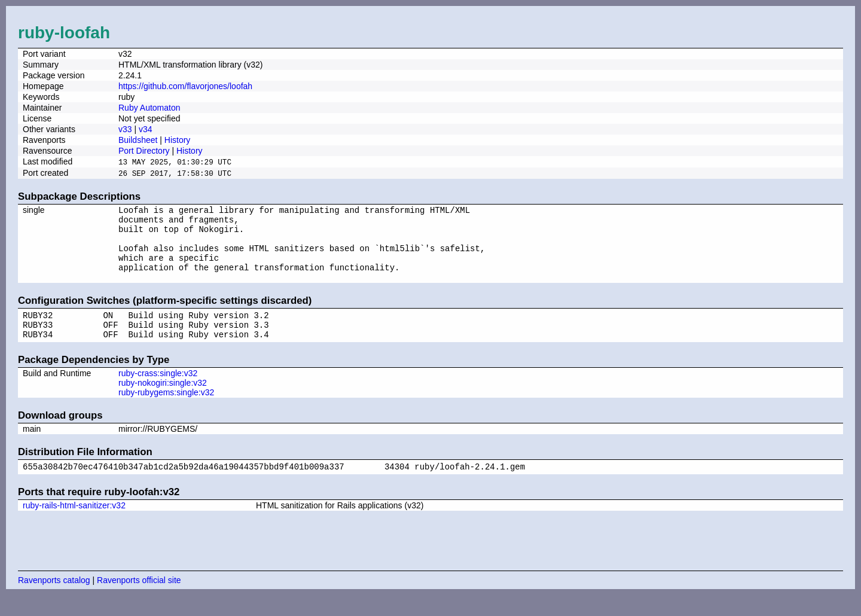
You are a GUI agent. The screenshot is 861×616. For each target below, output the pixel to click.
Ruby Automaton (149, 108)
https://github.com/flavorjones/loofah (185, 86)
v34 (146, 129)
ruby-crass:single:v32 (158, 392)
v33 (125, 129)
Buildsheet (138, 140)
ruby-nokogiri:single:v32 (163, 402)
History (178, 140)
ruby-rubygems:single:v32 (166, 411)
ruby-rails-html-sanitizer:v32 (74, 526)
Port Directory (144, 151)
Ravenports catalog (54, 601)
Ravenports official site (139, 601)
